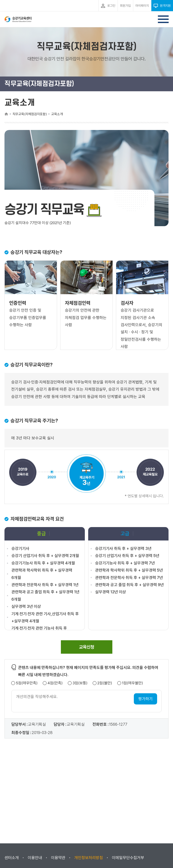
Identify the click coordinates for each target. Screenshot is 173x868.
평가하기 (145, 699)
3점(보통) (80, 683)
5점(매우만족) (27, 683)
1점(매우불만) (132, 683)
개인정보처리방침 (89, 858)
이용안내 (35, 858)
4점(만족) (55, 683)
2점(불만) (105, 683)
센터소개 (12, 858)
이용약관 (58, 858)
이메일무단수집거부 (128, 858)
